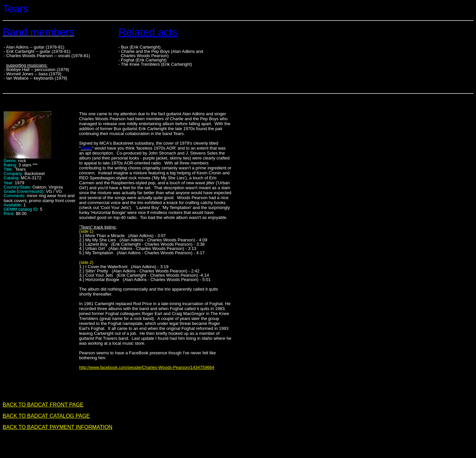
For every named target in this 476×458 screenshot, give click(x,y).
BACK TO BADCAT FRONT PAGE (43, 405)
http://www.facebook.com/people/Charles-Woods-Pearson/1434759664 (147, 367)
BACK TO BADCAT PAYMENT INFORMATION (58, 427)
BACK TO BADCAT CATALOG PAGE (46, 416)
